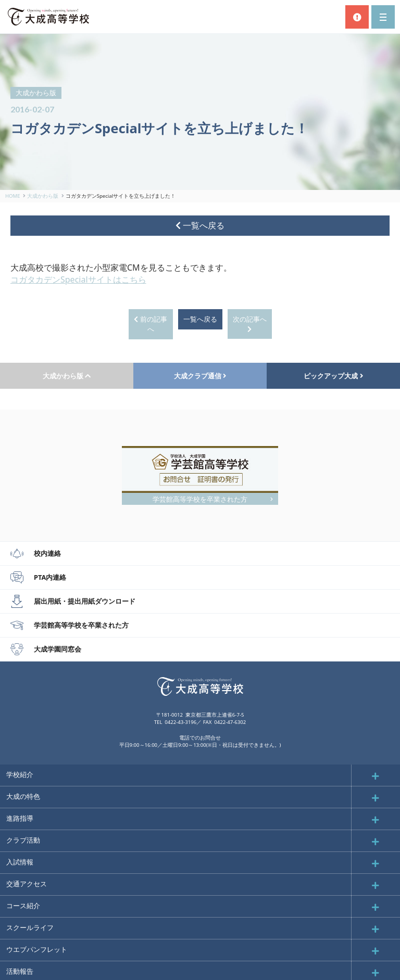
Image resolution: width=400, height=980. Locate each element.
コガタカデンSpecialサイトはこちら (78, 279)
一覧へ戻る (200, 225)
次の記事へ (250, 324)
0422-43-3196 (180, 722)
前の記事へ (150, 324)
